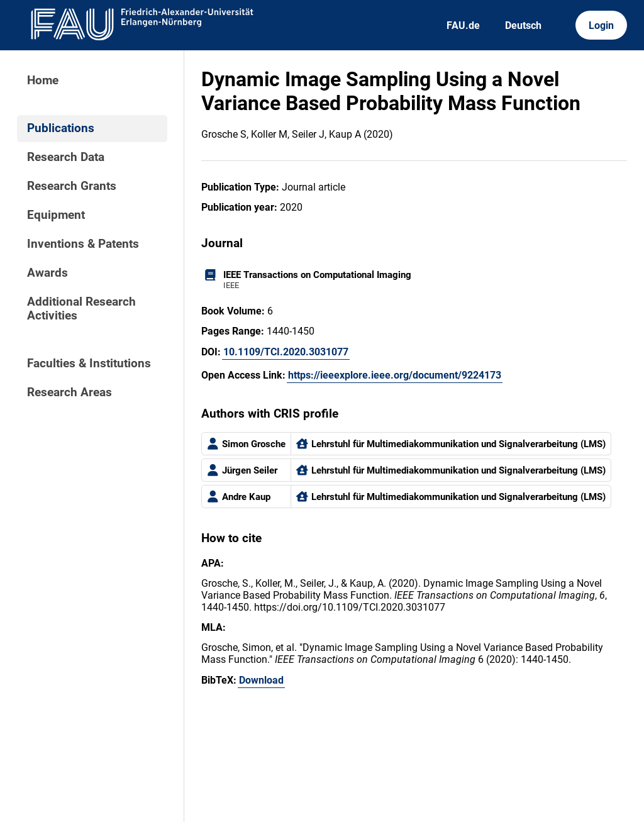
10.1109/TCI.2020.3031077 (286, 352)
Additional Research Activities (81, 309)
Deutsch (523, 25)
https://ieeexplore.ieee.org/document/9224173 (395, 375)
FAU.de (463, 25)
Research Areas (69, 392)
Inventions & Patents (83, 244)
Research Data (66, 157)
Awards (47, 273)
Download (261, 680)
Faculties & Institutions (89, 364)
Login (601, 25)
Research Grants (72, 186)
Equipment (56, 215)
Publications (61, 128)
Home (43, 81)
